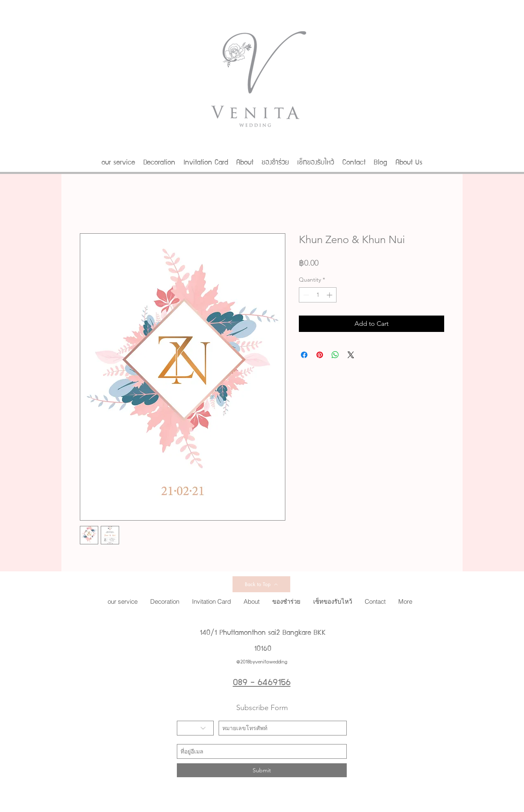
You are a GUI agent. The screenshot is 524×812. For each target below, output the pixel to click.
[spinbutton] (318, 295)
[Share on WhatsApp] (335, 355)
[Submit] (262, 770)
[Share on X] (351, 355)
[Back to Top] (261, 584)
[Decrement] (305, 295)
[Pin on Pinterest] (320, 355)
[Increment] (330, 295)
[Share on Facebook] (304, 355)
